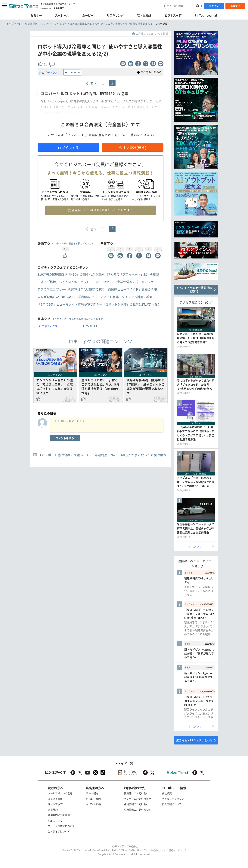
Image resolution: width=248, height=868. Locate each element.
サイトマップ (55, 804)
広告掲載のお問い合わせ (137, 810)
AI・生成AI (144, 15)
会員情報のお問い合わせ (137, 804)
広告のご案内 (93, 799)
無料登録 (235, 6)
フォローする (74, 72)
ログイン (214, 6)
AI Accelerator (50, 113)
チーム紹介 (92, 793)
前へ (94, 83)
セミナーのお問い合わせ (137, 799)
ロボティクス (50, 72)
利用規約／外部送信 (59, 815)
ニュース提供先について (61, 826)
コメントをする (65, 438)
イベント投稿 (93, 804)
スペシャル (62, 15)
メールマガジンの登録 (60, 793)
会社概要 (167, 793)
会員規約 (53, 810)
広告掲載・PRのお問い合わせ (194, 740)
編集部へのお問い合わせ (137, 793)
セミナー (36, 15)
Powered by (52, 8)
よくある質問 (55, 799)
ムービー (88, 15)
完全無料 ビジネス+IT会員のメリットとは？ (100, 210)
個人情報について (172, 804)
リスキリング (115, 15)
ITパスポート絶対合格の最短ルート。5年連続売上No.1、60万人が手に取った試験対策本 (102, 455)
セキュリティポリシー (174, 799)
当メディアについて (59, 831)
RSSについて (55, 820)
